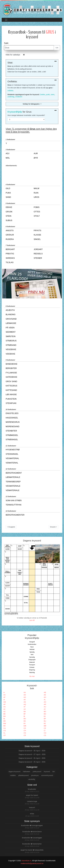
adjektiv (10, 310)
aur (36, 153)
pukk (48, 94)
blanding (11, 315)
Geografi (32, 642)
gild (8, 188)
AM (5, 702)
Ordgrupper (32, 660)
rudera (10, 239)
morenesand (13, 427)
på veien (10, 328)
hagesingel (12, 418)
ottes (37, 212)
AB (45, 692)
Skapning (32, 670)
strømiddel (12, 435)
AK (25, 700)
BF (25, 714)
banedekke (12, 364)
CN (25, 733)
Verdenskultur (32, 644)
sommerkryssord (47, 775)
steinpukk (11, 403)
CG (5, 731)
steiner (38, 258)
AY (45, 709)
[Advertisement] (32, 173)
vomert (32, 807)
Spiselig (32, 652)
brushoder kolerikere (32, 832)
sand (8, 197)
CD (25, 728)
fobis (37, 207)
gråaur (10, 235)
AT (25, 707)
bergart (10, 249)
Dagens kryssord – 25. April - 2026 (32, 762)
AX (25, 709)
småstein (19, 97)
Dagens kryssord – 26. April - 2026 (32, 758)
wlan (32, 814)
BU (45, 721)
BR (4, 721)
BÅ (4, 726)
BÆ (25, 726)
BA (25, 712)
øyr (36, 158)
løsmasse (11, 323)
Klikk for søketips (13, 55)
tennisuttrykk (14, 505)
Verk (32, 655)
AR (45, 704)
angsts (10, 231)
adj (8, 153)
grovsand (11, 319)
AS (4, 707)
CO (45, 733)
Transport (32, 665)
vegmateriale (13, 486)
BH (4, 716)
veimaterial (12, 463)
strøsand (11, 345)
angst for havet (32, 795)
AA (25, 692)
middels (13, 775)
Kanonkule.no (26, 861)
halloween (27, 772)
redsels (38, 254)
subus (9, 220)
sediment (11, 332)
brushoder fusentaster (32, 844)
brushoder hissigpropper (32, 825)
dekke (9, 207)
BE (4, 714)
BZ (45, 723)
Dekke (43, 94)
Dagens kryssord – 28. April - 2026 (32, 751)
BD (45, 712)
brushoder (32, 789)
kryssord (47, 772)
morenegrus (13, 422)
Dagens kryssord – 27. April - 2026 (32, 754)
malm (36, 188)
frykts (38, 231)
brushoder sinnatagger (32, 838)
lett (54, 772)
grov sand (11, 381)
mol (8, 158)
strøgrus (11, 341)
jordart (38, 249)
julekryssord (37, 772)
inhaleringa (32, 801)
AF (4, 697)
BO (25, 719)
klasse (37, 235)
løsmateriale (13, 477)
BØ (45, 726)
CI (45, 731)
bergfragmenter (15, 515)
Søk (57, 48)
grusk (9, 212)
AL (45, 700)
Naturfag (32, 672)
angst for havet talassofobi (32, 850)
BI (24, 716)
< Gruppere (11, 527)
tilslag (10, 262)
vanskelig (32, 779)
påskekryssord (23, 775)
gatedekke (11, 377)
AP (4, 704)
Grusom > (54, 527)
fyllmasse (11, 373)
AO (45, 702)
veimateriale (13, 490)
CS (45, 735)
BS (25, 721)
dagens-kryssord (15, 772)
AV (4, 709)
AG (25, 697)
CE (45, 728)
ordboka (10, 91)
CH (25, 731)
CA (4, 728)
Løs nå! (32, 620)
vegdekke (11, 349)
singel (37, 239)
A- (4, 692)
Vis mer (32, 676)
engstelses (12, 413)
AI (4, 700)
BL (4, 719)
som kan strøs (14, 500)
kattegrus (11, 386)
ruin (36, 193)
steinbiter (11, 431)
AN (25, 702)
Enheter (32, 667)
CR (25, 735)
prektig (10, 254)
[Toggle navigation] (6, 20)
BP (45, 719)
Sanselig (32, 657)
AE (45, 695)
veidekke (10, 354)
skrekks (10, 258)
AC (4, 695)
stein (53, 94)
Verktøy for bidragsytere (31, 104)
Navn (32, 647)
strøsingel (12, 440)
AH (45, 697)
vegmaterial (12, 458)
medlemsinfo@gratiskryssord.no (32, 863)
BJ (45, 716)
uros (36, 197)
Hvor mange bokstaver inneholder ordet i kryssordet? (26, 115)
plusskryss (35, 775)
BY (25, 723)
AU (45, 707)
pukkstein (11, 399)
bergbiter (11, 368)
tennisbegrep (13, 482)
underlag (11, 97)
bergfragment (14, 473)
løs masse (11, 395)
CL (4, 733)
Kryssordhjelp (15, 112)
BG (45, 714)
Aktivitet (32, 649)
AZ (4, 712)
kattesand (11, 390)
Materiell (32, 662)
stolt (37, 216)
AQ (25, 704)
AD (25, 695)
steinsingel (12, 454)
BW (5, 723)
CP (4, 735)
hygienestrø (13, 450)
